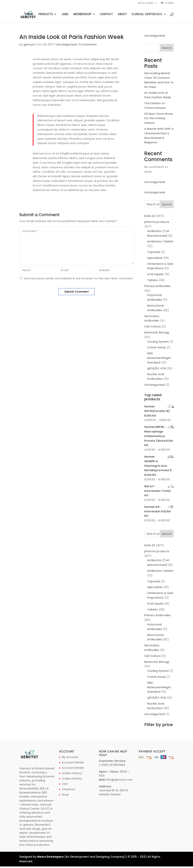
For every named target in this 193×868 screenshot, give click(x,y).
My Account (70, 757)
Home (30, 14)
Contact (106, 14)
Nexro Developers (50, 857)
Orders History (72, 773)
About (122, 14)
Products (46, 14)
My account (146, 3)
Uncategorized (66, 44)
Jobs (65, 14)
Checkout (69, 789)
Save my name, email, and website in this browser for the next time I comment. (79, 278)
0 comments (88, 44)
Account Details (73, 762)
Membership (82, 14)
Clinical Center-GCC (147, 14)
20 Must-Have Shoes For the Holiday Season (159, 118)
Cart (65, 784)
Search (167, 48)
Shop (65, 795)
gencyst (29, 44)
